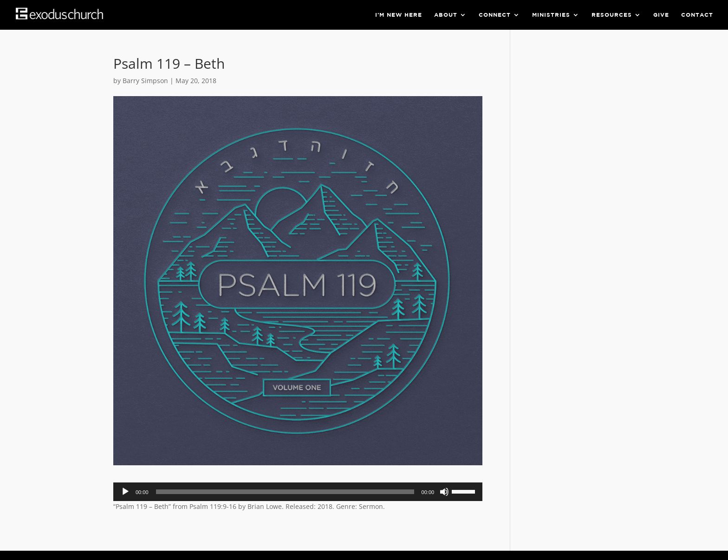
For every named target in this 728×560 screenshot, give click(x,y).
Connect (495, 15)
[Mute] (444, 492)
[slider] (285, 492)
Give (661, 15)
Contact (697, 15)
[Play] (125, 492)
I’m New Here (399, 15)
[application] (298, 492)
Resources (612, 15)
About (446, 15)
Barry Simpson (145, 81)
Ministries (551, 15)
